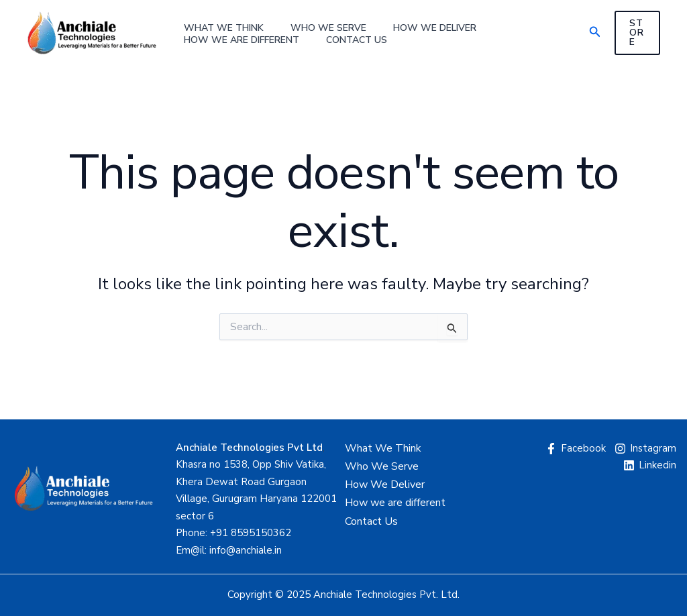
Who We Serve (328, 28)
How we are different (242, 40)
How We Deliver (435, 28)
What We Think (224, 28)
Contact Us (357, 40)
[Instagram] (645, 449)
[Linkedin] (650, 465)
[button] (595, 33)
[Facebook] (576, 449)
